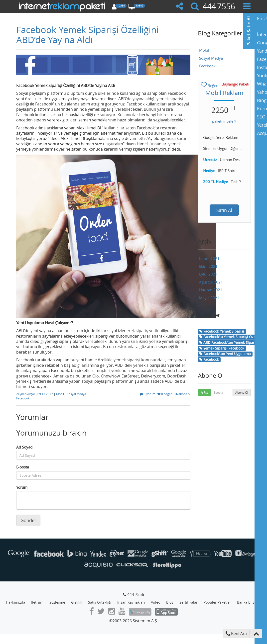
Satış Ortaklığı (100, 602)
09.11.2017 (46, 394)
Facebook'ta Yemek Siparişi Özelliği (230, 337)
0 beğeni (166, 394)
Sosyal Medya (76, 394)
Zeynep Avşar (26, 394)
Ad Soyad (24, 447)
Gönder (28, 520)
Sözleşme (57, 602)
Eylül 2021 (208, 274)
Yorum (22, 487)
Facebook (23, 398)
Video (156, 602)
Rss (204, 392)
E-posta (23, 467)
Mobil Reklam (224, 93)
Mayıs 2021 (209, 298)
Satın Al (224, 210)
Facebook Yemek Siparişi (222, 331)
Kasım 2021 (209, 259)
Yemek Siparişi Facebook (222, 348)
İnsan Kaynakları (131, 602)
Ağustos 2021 (211, 282)
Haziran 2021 (211, 290)
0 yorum (148, 394)
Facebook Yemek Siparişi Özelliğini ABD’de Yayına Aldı (87, 35)
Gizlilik (77, 602)
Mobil (60, 394)
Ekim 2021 (208, 266)
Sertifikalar (189, 602)
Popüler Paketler (217, 602)
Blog (170, 602)
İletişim (37, 602)
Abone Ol (242, 392)
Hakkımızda (16, 602)
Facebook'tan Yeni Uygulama (225, 354)
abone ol (183, 394)
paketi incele (224, 121)
